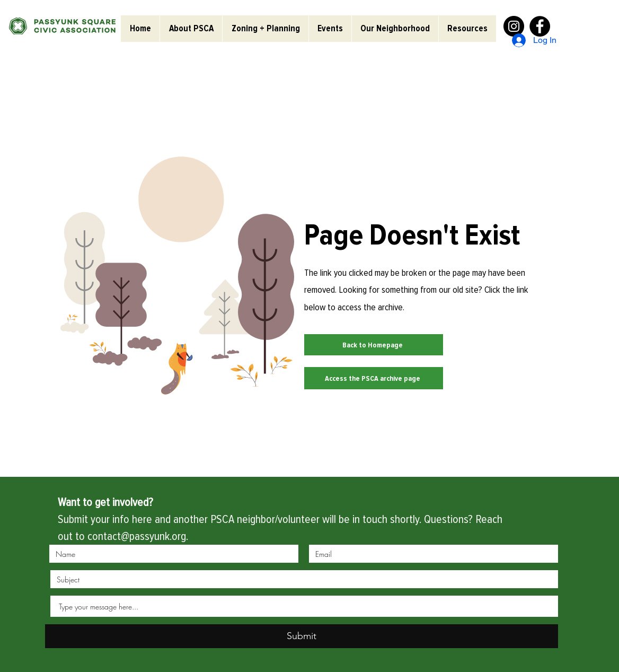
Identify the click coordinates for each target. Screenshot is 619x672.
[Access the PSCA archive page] (374, 378)
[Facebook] (540, 26)
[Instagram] (514, 26)
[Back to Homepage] (374, 345)
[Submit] (302, 636)
